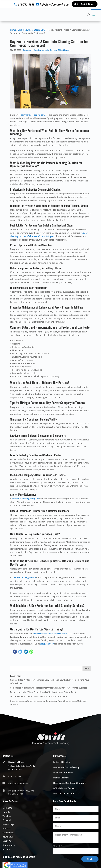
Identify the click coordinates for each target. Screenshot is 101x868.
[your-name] (76, 809)
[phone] (76, 826)
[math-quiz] (76, 851)
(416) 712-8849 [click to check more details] (47, 644)
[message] (76, 838)
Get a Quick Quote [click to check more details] (85, 4)
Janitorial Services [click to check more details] (40, 30)
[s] (50, 668)
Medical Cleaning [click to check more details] (61, 778)
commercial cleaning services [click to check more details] (35, 115)
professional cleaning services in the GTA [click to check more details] (52, 634)
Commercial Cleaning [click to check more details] (32, 50)
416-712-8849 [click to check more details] (26, 4)
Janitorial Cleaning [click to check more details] (62, 762)
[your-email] (76, 818)
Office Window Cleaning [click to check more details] (64, 788)
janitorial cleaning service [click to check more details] (24, 578)
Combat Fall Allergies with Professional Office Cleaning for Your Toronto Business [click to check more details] (49, 688)
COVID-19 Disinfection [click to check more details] (64, 772)
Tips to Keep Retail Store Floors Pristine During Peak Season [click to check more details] (38, 697)
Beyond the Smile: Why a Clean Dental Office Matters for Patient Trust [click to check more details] (43, 692)
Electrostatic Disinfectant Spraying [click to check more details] (69, 783)
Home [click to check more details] (13, 30)
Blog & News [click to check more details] (24, 30)
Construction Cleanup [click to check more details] (63, 794)
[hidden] (89, 14)
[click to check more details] (20, 15)
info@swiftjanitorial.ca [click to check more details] (54, 4)
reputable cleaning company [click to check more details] (25, 499)
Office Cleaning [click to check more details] (64, 50)
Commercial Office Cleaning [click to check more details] (66, 767)
